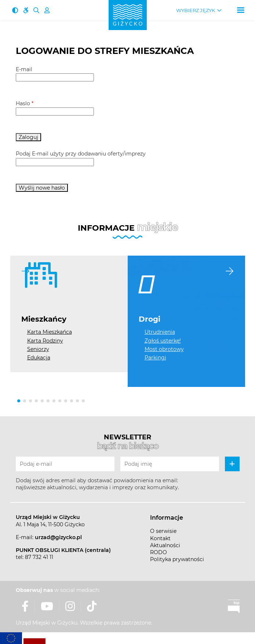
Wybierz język (196, 10)
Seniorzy (38, 349)
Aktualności (165, 545)
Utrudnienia (160, 332)
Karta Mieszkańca (50, 332)
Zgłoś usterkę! (163, 341)
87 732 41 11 (39, 557)
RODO (159, 552)
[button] (19, 401)
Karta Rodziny (45, 341)
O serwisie (163, 531)
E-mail (24, 69)
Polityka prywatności (177, 559)
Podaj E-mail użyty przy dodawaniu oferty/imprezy (81, 154)
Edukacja (39, 358)
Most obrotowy (164, 349)
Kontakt (160, 538)
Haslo (25, 103)
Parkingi (155, 358)
